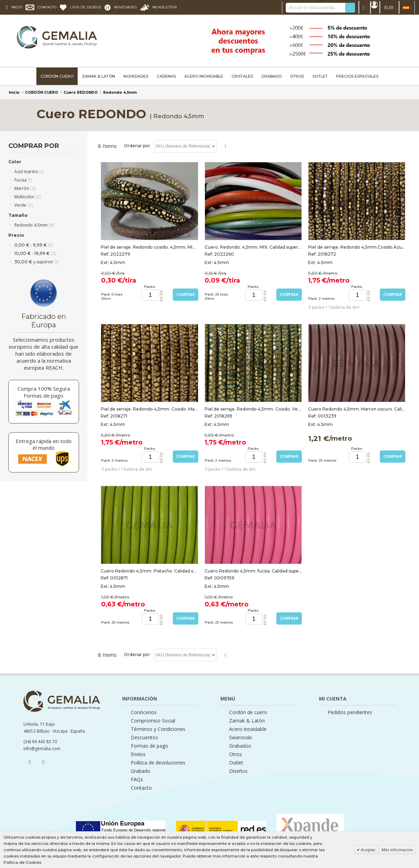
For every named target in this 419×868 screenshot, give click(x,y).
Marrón (25, 188)
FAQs (137, 780)
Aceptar (368, 850)
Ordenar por (137, 146)
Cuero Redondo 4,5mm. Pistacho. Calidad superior (149, 571)
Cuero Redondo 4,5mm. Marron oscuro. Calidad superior (357, 409)
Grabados (240, 746)
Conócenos (144, 712)
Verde (24, 205)
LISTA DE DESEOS (86, 7)
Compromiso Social (153, 721)
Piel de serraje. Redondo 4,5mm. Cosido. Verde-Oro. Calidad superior (253, 409)
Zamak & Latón (247, 721)
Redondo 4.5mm (34, 225)
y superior (37, 262)
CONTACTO (47, 7)
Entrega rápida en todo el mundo (44, 444)
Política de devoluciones (158, 763)
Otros (236, 754)
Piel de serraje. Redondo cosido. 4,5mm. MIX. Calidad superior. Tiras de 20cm (149, 247)
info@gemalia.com (42, 749)
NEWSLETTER (165, 7)
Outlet (236, 763)
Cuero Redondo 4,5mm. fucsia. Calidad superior (253, 571)
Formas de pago (150, 746)
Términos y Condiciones (158, 729)
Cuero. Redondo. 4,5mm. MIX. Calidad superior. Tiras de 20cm (253, 247)
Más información (397, 850)
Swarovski (240, 738)
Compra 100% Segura (44, 389)
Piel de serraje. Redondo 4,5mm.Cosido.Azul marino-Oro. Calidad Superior (357, 247)
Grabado (141, 771)
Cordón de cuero (248, 712)
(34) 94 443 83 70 (40, 742)
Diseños (238, 771)
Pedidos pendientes (350, 712)
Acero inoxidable (248, 729)
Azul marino (29, 172)
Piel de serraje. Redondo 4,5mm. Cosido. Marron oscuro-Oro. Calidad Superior (149, 409)
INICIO (17, 7)
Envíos (138, 754)
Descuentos (144, 738)
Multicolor (28, 197)
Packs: (150, 287)
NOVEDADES (125, 7)
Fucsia (23, 180)
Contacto (141, 788)
